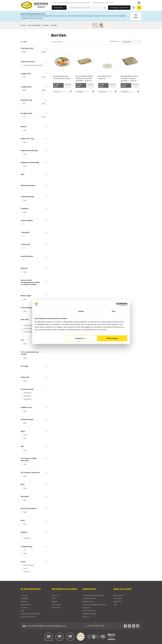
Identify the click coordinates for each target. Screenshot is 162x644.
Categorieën (59, 8)
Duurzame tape (89, 598)
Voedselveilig (27, 547)
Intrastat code (27, 389)
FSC (22, 340)
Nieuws (55, 602)
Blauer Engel (26, 296)
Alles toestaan (112, 338)
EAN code (25, 320)
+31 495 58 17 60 (95, 626)
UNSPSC (24, 532)
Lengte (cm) (26, 74)
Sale (115, 605)
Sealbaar (25, 209)
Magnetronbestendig (30, 162)
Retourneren (26, 605)
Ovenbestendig (27, 197)
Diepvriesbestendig (29, 150)
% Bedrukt (25, 232)
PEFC (23, 484)
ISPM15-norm (26, 407)
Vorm (23, 562)
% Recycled (26, 244)
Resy (23, 520)
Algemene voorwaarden (30, 614)
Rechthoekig (28, 565)
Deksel (24, 127)
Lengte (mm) (26, 87)
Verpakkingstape (89, 614)
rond (25, 568)
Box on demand (89, 611)
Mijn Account (119, 595)
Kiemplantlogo (27, 419)
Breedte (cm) (26, 100)
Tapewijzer (87, 608)
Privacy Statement (28, 617)
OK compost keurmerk (30, 473)
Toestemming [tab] (49, 311)
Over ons (55, 595)
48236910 (27, 396)
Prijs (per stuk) (27, 48)
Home (23, 25)
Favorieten (118, 598)
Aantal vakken (27, 220)
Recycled (25, 496)
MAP (23, 174)
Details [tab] (81, 311)
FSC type (25, 366)
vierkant (27, 572)
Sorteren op (114, 41)
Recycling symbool (29, 508)
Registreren (118, 602)
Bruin (25, 435)
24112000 (27, 538)
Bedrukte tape (88, 602)
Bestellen (25, 598)
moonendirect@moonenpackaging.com (45, 626)
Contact (24, 595)
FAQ (22, 611)
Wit (25, 438)
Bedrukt (24, 268)
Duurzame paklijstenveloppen (95, 605)
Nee (25, 130)
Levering (24, 602)
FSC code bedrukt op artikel (30, 353)
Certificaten (57, 605)
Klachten (24, 608)
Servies (46, 25)
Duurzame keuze (28, 62)
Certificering (26, 308)
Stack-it (86, 617)
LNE (22, 446)
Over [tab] (114, 311)
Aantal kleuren (27, 256)
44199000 (27, 393)
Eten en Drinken (34, 25)
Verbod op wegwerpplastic (93, 595)
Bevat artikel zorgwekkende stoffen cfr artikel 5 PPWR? (30, 282)
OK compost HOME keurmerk (29, 460)
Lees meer (136, 16)
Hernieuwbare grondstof (33, 65)
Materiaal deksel (28, 185)
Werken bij (56, 608)
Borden (54, 25)
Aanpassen (81, 338)
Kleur (23, 431)
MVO (54, 598)
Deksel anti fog (27, 139)
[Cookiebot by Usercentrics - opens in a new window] (118, 304)
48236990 (28, 399)
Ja (24, 550)
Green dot (25, 377)
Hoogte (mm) (27, 113)
